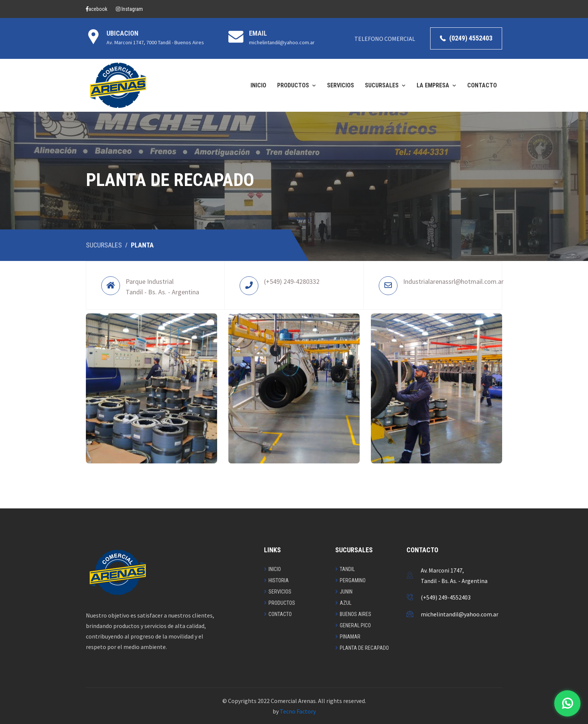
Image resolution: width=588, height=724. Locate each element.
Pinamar (350, 637)
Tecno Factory (298, 711)
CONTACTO (482, 85)
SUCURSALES (382, 85)
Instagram (129, 9)
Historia (279, 580)
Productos (282, 603)
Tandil (347, 569)
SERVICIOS (340, 85)
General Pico (355, 625)
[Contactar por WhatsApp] (567, 703)
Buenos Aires (355, 614)
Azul (346, 603)
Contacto (280, 614)
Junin (346, 592)
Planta (142, 245)
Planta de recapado (364, 648)
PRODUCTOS (293, 85)
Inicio (275, 569)
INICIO (258, 85)
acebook (97, 9)
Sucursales (104, 245)
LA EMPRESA (433, 85)
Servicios (280, 592)
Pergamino (353, 580)
